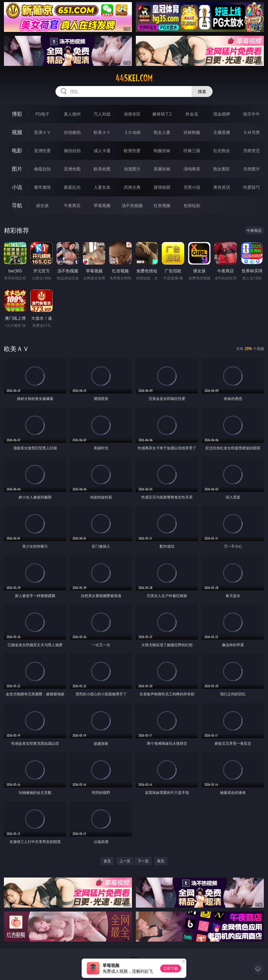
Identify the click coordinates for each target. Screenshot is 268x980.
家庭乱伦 (72, 187)
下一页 (143, 861)
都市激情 (42, 187)
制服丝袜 (162, 151)
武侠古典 (132, 187)
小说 (17, 187)
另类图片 (252, 169)
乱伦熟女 (222, 151)
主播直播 (222, 132)
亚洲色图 (72, 169)
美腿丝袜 (162, 169)
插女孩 (42, 205)
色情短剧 (192, 205)
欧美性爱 (132, 151)
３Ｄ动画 (132, 132)
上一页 (125, 861)
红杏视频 (162, 205)
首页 (107, 861)
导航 (17, 205)
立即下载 (171, 968)
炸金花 (192, 114)
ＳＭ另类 (252, 132)
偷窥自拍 (42, 169)
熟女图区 (222, 169)
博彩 (17, 114)
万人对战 (102, 114)
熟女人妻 (162, 132)
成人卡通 (102, 151)
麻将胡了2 (162, 114)
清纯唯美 (192, 169)
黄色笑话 (222, 187)
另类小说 (192, 187)
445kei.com (134, 78)
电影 (17, 150)
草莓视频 (102, 205)
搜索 (202, 91)
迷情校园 (162, 187)
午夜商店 (72, 205)
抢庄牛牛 (252, 114)
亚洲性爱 (42, 151)
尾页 (161, 861)
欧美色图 (102, 169)
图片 (17, 169)
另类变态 (252, 151)
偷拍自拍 (72, 151)
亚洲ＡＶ (42, 132)
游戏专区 (132, 114)
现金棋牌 (222, 114)
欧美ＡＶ (102, 132)
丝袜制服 (192, 132)
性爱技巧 (252, 187)
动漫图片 (132, 169)
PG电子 (42, 114)
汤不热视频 (132, 205)
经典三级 (192, 151)
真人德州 (72, 114)
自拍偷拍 (72, 132)
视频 (17, 132)
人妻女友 (102, 187)
